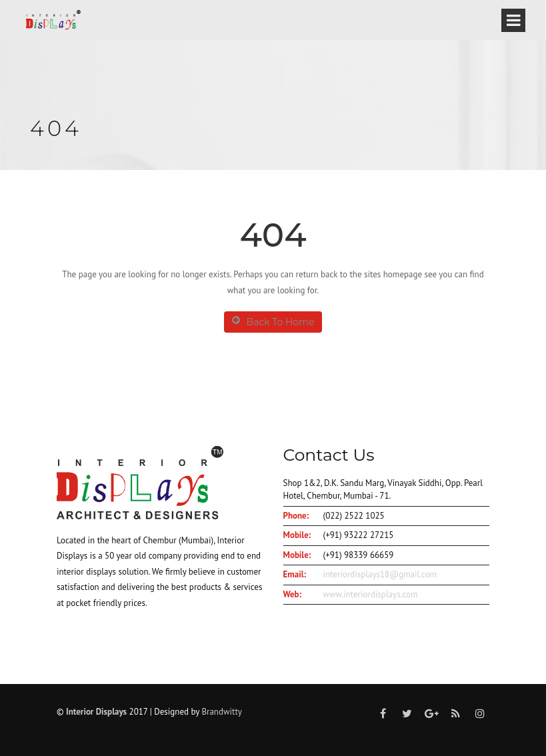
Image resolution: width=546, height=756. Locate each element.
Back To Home (273, 322)
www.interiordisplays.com (371, 594)
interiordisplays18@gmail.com (380, 574)
